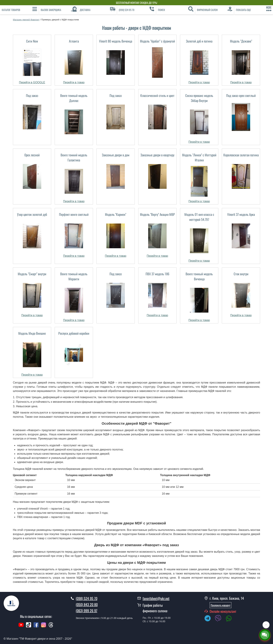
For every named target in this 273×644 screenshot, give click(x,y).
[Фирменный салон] (215, 10)
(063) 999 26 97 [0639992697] (87, 611)
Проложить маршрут (221, 605)
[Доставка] (97, 10)
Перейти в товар (74, 82)
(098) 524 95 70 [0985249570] (87, 598)
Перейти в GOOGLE (32, 82)
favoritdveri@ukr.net (156, 598)
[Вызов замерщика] (58, 10)
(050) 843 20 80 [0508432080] (87, 604)
